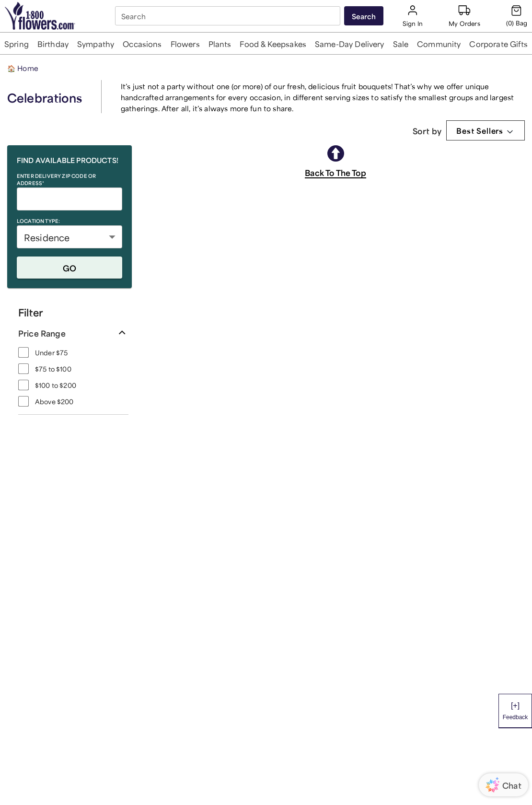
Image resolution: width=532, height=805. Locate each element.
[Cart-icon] (517, 16)
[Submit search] (364, 16)
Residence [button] (47, 237)
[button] (16, 43)
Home (23, 67)
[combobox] (229, 16)
